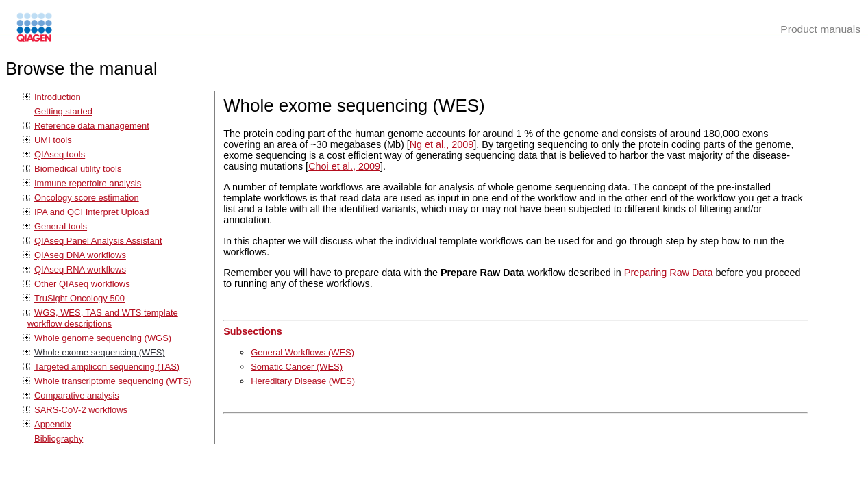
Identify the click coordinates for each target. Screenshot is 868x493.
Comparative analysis (77, 395)
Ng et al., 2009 (442, 144)
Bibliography (59, 439)
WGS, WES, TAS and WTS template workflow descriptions (103, 318)
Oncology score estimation (87, 198)
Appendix (53, 424)
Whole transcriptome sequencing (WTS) (113, 381)
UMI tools (53, 140)
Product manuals (820, 29)
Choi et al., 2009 (344, 166)
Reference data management (92, 126)
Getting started (63, 111)
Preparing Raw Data (669, 273)
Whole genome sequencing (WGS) (103, 338)
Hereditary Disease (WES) (303, 381)
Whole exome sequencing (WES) (100, 352)
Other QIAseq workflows (82, 284)
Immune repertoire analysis (88, 183)
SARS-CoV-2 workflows (81, 410)
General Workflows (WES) (302, 352)
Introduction (58, 97)
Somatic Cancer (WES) (297, 367)
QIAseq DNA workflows (80, 255)
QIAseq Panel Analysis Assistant (98, 241)
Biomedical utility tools (78, 169)
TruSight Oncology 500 (79, 298)
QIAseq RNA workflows (80, 269)
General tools (61, 226)
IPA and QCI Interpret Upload (92, 212)
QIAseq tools (60, 154)
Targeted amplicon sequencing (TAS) (107, 367)
